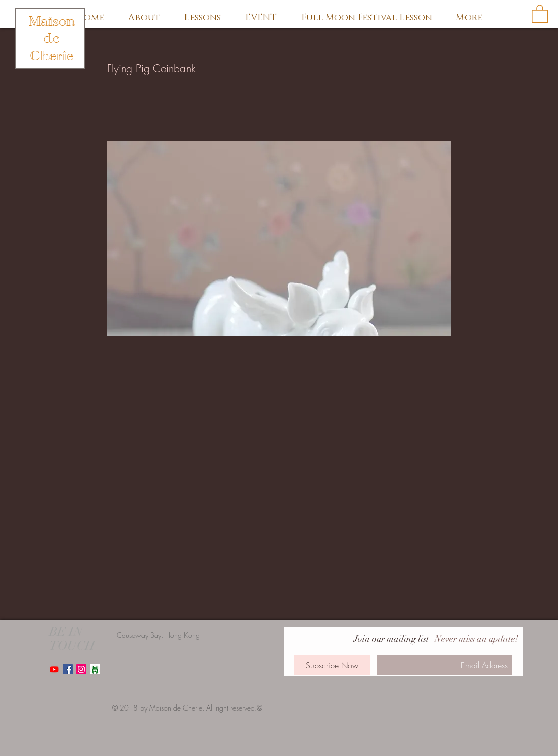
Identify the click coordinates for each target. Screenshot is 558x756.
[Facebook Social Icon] (68, 669)
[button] (540, 13)
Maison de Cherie (52, 38)
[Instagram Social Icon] (81, 669)
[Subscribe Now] (332, 665)
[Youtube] (54, 669)
